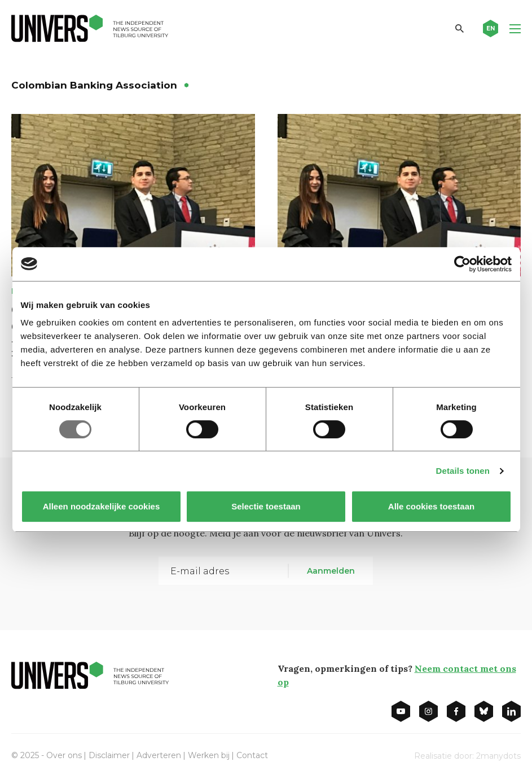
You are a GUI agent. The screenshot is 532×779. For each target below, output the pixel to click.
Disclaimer (109, 755)
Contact (252, 755)
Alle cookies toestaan (431, 506)
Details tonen (463, 471)
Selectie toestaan (266, 506)
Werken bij (209, 755)
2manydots (498, 756)
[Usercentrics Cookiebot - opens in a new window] (462, 264)
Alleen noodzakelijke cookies (101, 506)
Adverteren (159, 755)
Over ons (64, 755)
